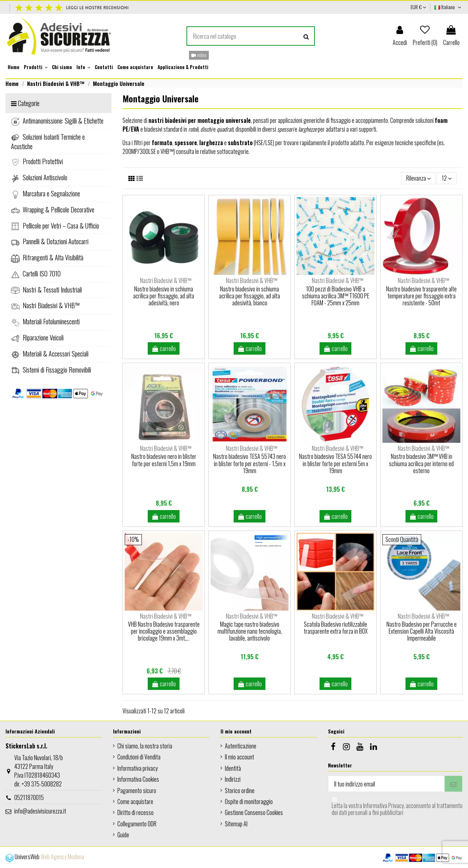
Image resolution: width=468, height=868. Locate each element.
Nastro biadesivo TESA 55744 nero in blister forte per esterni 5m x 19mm (335, 463)
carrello (164, 348)
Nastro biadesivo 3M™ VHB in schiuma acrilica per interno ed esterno (421, 463)
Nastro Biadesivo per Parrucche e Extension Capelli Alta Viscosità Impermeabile (422, 631)
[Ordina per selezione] (418, 178)
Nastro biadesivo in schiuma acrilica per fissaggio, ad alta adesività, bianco (250, 296)
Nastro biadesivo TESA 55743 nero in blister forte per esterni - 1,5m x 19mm (250, 463)
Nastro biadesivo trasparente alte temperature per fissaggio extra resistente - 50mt (421, 296)
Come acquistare (135, 801)
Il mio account (239, 757)
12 (447, 178)
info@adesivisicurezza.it (40, 811)
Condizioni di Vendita (139, 757)
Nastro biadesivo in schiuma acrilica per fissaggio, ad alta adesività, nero (164, 296)
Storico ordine (240, 790)
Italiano (448, 7)
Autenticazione (241, 746)
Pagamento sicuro (137, 790)
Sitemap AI (236, 824)
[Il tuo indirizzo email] (386, 784)
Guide (123, 835)
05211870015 (29, 797)
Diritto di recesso (135, 812)
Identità (233, 768)
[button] (36, 67)
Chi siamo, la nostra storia (145, 746)
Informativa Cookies (138, 779)
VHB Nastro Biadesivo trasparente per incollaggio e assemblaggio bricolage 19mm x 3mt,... (164, 631)
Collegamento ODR (137, 824)
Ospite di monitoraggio (249, 801)
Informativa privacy (137, 768)
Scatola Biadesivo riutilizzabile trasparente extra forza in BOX (336, 628)
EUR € (418, 7)
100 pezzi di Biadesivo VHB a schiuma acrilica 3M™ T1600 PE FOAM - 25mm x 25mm (336, 296)
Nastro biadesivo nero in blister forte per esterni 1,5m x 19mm (164, 460)
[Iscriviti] (453, 784)
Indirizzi (233, 779)
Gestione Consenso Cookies (254, 812)
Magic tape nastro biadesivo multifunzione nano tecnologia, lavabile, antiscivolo (250, 631)
